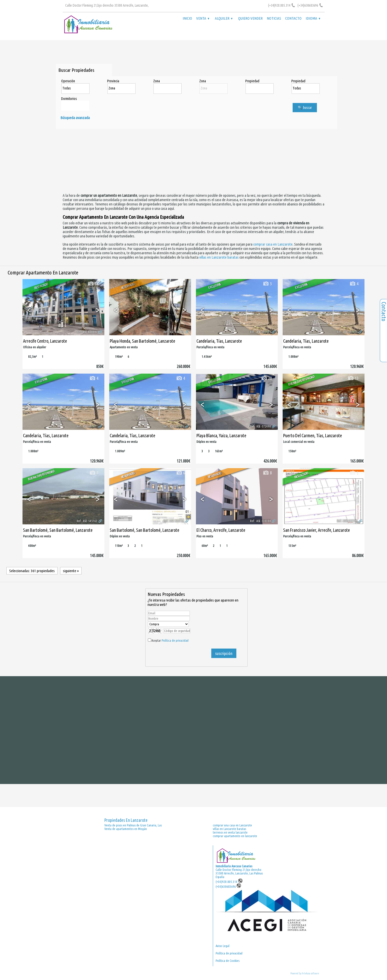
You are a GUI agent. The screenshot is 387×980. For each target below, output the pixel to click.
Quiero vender (250, 18)
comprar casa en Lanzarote (273, 244)
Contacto (293, 18)
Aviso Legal (223, 946)
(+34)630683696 (228, 886)
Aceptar (170, 640)
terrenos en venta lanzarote (230, 832)
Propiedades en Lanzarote (126, 820)
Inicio (187, 18)
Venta (203, 18)
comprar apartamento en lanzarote (235, 836)
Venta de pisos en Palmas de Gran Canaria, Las (133, 825)
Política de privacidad (175, 640)
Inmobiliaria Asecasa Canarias (234, 866)
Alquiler (224, 18)
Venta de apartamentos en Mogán (126, 829)
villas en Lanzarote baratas (219, 257)
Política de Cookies (228, 961)
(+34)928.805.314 (229, 882)
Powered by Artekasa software (305, 973)
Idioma (313, 18)
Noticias (274, 18)
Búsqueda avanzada (75, 118)
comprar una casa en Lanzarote (232, 825)
